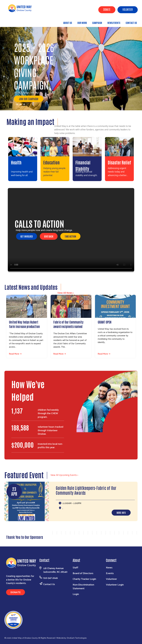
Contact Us (131, 23)
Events (110, 573)
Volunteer (128, 9)
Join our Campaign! (29, 99)
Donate (107, 9)
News (109, 567)
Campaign (97, 23)
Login (76, 594)
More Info (121, 513)
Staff (75, 567)
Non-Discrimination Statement (83, 586)
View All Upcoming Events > (64, 475)
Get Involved (27, 236)
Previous (49, 534)
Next (136, 534)
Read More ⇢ (15, 354)
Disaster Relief (119, 162)
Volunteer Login (115, 584)
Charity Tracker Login (84, 579)
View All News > (66, 293)
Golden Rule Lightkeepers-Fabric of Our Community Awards (86, 490)
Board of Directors (83, 573)
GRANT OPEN (105, 322)
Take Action (70, 236)
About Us (68, 23)
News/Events (114, 23)
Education (51, 162)
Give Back (49, 236)
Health (16, 162)
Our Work (82, 23)
